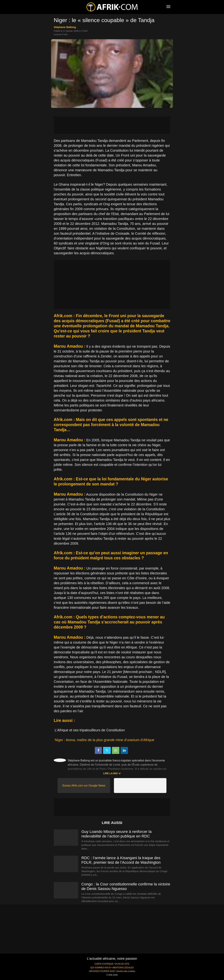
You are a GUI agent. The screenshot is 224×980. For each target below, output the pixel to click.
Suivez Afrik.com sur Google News (84, 786)
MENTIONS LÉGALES (123, 968)
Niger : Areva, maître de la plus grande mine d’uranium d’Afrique (105, 740)
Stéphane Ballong (65, 27)
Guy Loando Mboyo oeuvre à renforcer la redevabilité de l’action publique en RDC (116, 834)
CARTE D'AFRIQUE (104, 964)
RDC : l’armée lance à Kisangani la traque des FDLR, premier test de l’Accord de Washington (121, 860)
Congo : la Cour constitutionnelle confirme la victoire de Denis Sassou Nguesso (126, 886)
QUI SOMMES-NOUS (101, 968)
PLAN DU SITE (122, 964)
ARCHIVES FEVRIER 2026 (102, 971)
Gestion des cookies (126, 971)
